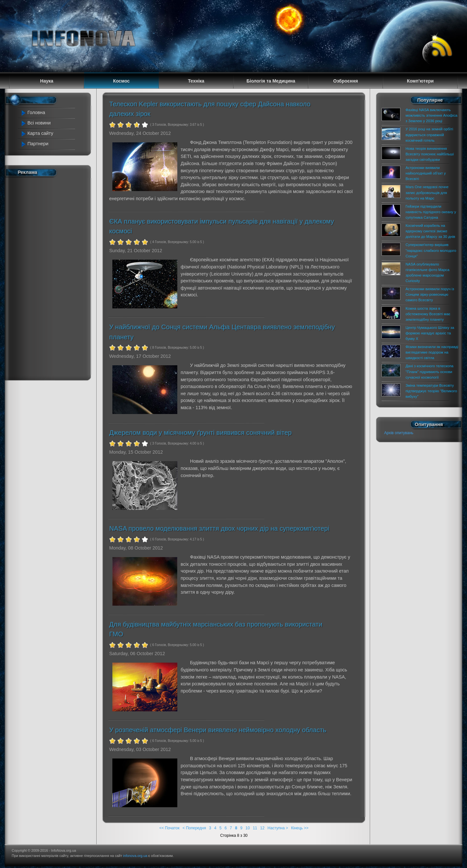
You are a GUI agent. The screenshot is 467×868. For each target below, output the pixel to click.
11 (255, 828)
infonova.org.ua (135, 856)
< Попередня (194, 828)
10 (248, 828)
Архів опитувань (399, 433)
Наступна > (278, 828)
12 (262, 828)
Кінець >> (300, 828)
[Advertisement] (49, 277)
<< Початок (169, 828)
